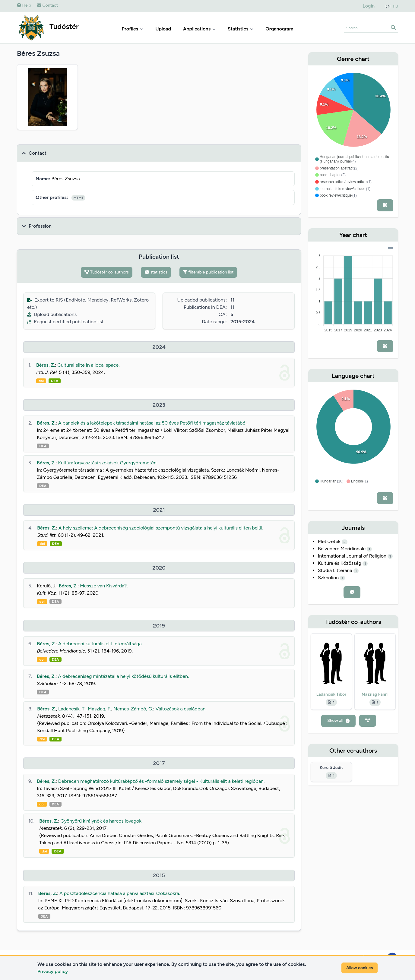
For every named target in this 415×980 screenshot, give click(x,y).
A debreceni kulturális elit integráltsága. (100, 644)
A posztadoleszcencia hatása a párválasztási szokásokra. (120, 893)
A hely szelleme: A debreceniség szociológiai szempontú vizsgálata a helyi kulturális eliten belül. (161, 528)
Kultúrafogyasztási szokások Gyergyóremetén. (108, 463)
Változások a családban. (181, 709)
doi (41, 381)
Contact (48, 5)
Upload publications (52, 314)
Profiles (133, 29)
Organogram (279, 29)
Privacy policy (53, 971)
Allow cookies (360, 968)
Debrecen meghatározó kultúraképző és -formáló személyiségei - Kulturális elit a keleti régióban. (162, 781)
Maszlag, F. (100, 709)
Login (369, 6)
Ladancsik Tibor (331, 694)
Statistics (241, 29)
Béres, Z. (46, 365)
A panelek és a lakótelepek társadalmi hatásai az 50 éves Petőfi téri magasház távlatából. (153, 423)
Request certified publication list (65, 322)
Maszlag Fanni (375, 694)
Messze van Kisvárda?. (104, 586)
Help (24, 5)
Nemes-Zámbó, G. (133, 709)
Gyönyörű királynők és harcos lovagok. (102, 821)
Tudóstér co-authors (107, 272)
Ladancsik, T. (72, 709)
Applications (199, 29)
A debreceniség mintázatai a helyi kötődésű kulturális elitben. (123, 676)
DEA (55, 381)
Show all (338, 721)
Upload (163, 29)
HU (396, 6)
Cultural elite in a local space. (88, 365)
